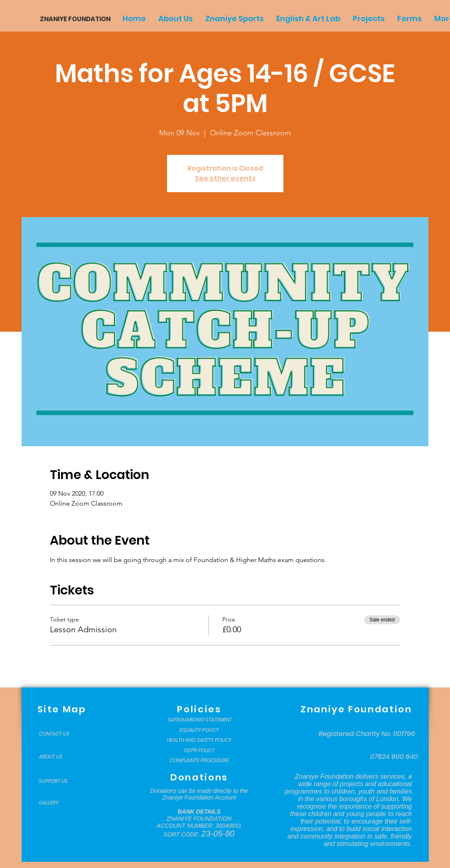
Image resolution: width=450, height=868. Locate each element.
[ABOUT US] (60, 757)
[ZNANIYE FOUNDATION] (72, 19)
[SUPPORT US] (60, 781)
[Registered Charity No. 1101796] (367, 734)
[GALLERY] (60, 803)
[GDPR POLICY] (199, 751)
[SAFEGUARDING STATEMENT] (200, 720)
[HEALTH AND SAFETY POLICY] (199, 740)
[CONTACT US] (60, 734)
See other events (225, 178)
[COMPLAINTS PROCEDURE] (199, 760)
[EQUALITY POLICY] (199, 730)
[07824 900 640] (394, 757)
